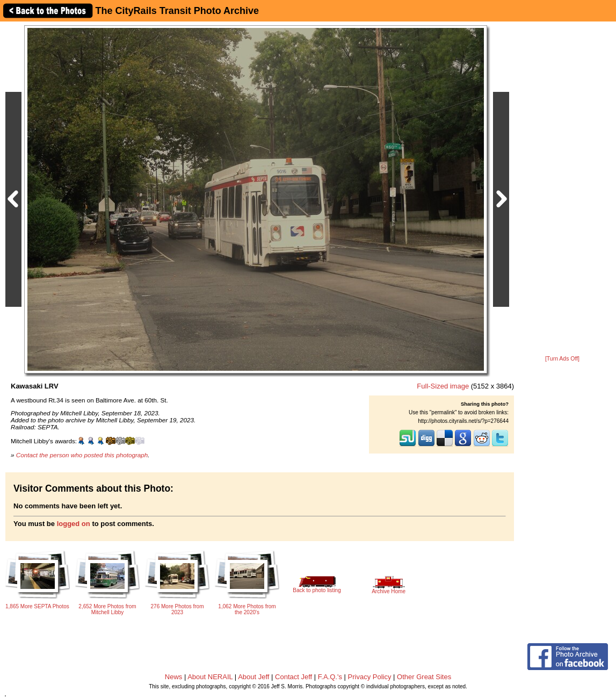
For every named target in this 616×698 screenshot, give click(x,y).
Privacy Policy (370, 677)
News (174, 677)
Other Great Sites (424, 677)
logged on (74, 524)
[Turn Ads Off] (562, 359)
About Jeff (253, 677)
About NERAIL (210, 677)
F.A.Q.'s (330, 677)
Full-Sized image (443, 386)
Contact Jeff (293, 677)
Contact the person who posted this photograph (82, 455)
